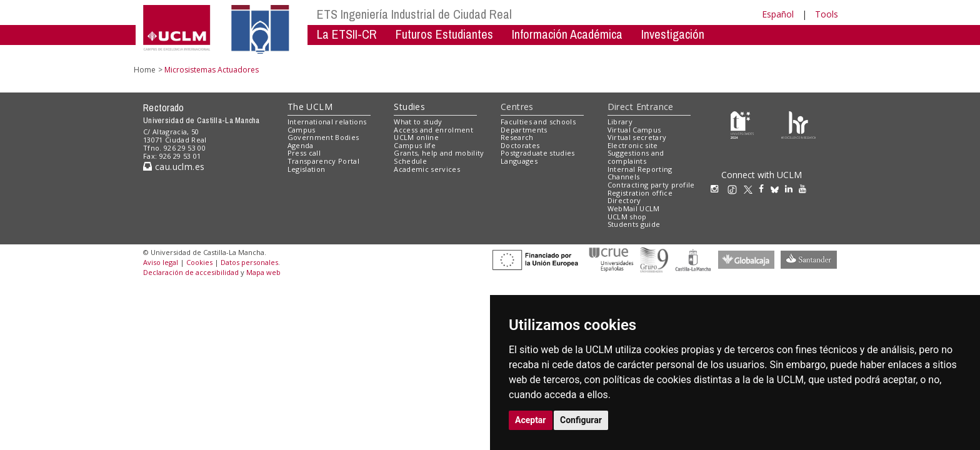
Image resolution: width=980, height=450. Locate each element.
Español (778, 14)
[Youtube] (806, 188)
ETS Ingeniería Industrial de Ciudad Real (414, 14)
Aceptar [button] (531, 420)
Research (517, 137)
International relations (327, 122)
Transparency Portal (323, 161)
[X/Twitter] (751, 188)
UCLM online (416, 137)
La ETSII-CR (347, 34)
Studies (409, 107)
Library (620, 122)
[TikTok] (735, 188)
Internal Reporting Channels (640, 173)
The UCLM (310, 107)
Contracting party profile (651, 185)
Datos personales (249, 262)
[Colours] (798, 124)
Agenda (301, 145)
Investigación (673, 34)
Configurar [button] (581, 420)
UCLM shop (627, 217)
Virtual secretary (637, 137)
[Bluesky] (778, 188)
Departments (524, 130)
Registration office (640, 193)
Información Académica (567, 34)
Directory (624, 200)
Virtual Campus (634, 130)
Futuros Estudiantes (444, 34)
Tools (827, 14)
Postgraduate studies (538, 153)
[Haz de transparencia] (742, 124)
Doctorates (520, 145)
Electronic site (633, 145)
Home (145, 70)
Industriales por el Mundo (377, 53)
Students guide (634, 224)
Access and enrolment (433, 130)
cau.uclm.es (174, 167)
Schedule (410, 161)
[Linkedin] (789, 188)
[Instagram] (717, 188)
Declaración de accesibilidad (191, 272)
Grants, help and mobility (439, 153)
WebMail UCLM (634, 208)
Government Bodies (323, 137)
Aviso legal (161, 262)
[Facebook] (764, 188)
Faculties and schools (538, 122)
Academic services (427, 169)
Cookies (199, 262)
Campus (302, 130)
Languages (519, 161)
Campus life (415, 145)
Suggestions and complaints (636, 157)
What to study (418, 122)
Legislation (307, 169)
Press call (304, 153)
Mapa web (263, 272)
